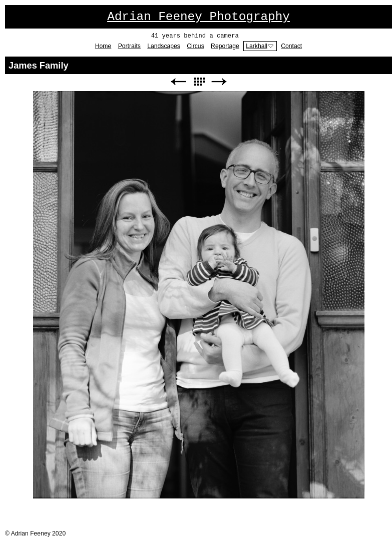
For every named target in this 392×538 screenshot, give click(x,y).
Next (219, 82)
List (199, 82)
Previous (178, 82)
